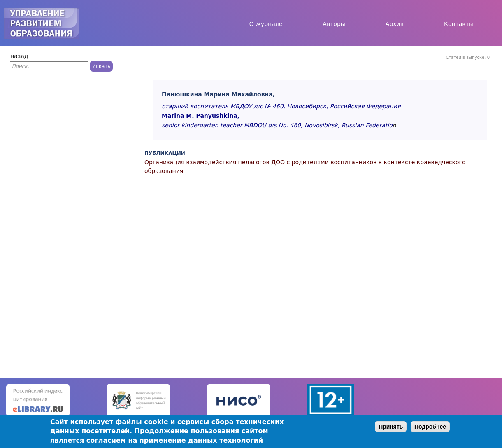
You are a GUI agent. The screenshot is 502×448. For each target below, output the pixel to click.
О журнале (266, 24)
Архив (395, 24)
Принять (391, 427)
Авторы (334, 24)
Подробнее (430, 427)
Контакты (459, 24)
